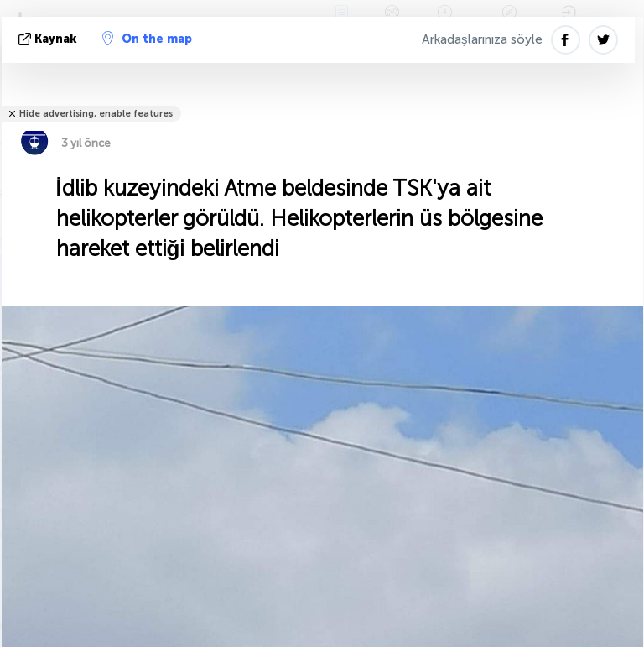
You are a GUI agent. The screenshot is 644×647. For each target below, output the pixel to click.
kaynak (49, 39)
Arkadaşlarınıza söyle (482, 39)
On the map (147, 39)
